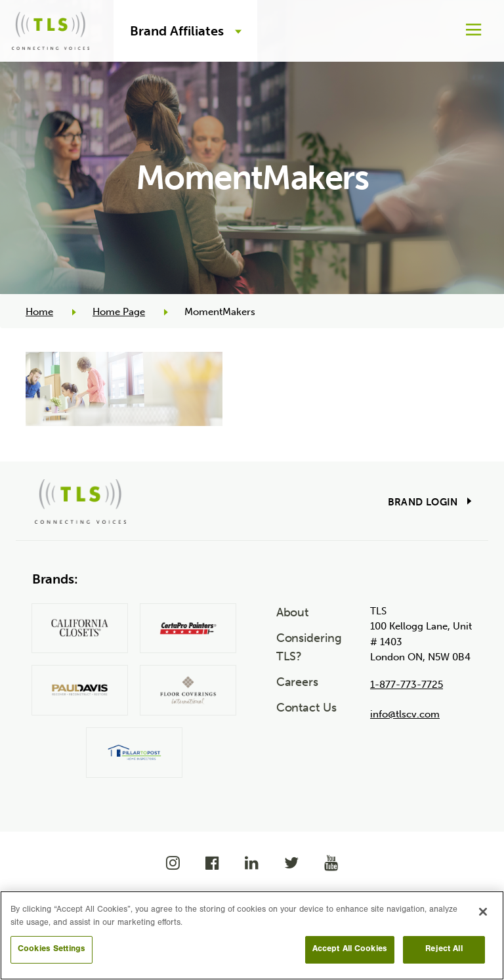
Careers (297, 682)
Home (39, 312)
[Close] (483, 912)
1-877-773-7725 (407, 685)
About (293, 612)
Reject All (444, 949)
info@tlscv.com (405, 714)
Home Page (119, 312)
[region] (252, 935)
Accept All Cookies (350, 949)
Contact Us (306, 708)
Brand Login (423, 502)
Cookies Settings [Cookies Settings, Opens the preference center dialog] (52, 949)
